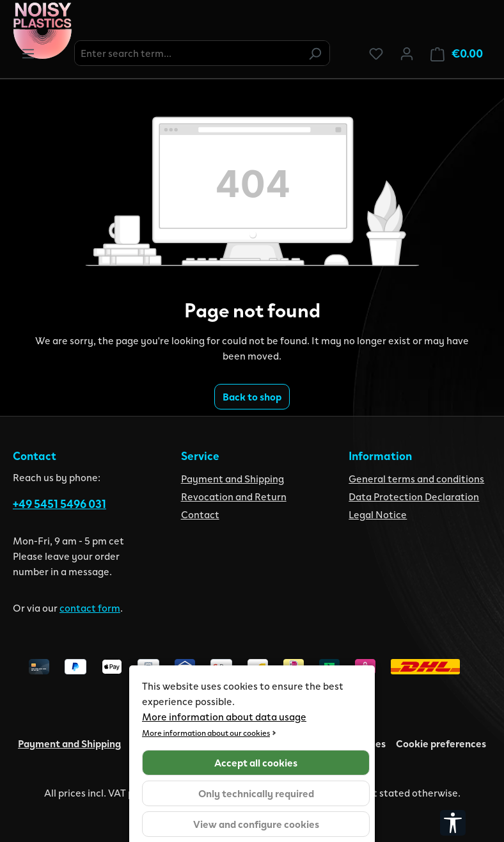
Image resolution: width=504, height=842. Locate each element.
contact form (90, 608)
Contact (200, 514)
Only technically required (256, 793)
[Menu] (28, 53)
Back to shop (252, 396)
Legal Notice (378, 514)
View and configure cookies (256, 824)
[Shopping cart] (457, 53)
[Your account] (407, 53)
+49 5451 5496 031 (59, 504)
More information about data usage (224, 716)
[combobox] (188, 53)
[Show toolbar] (453, 823)
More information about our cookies (206, 732)
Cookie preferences (441, 743)
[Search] (315, 53)
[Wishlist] (376, 53)
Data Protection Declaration (414, 496)
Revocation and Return (234, 496)
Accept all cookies (256, 762)
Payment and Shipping (232, 478)
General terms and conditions (416, 478)
